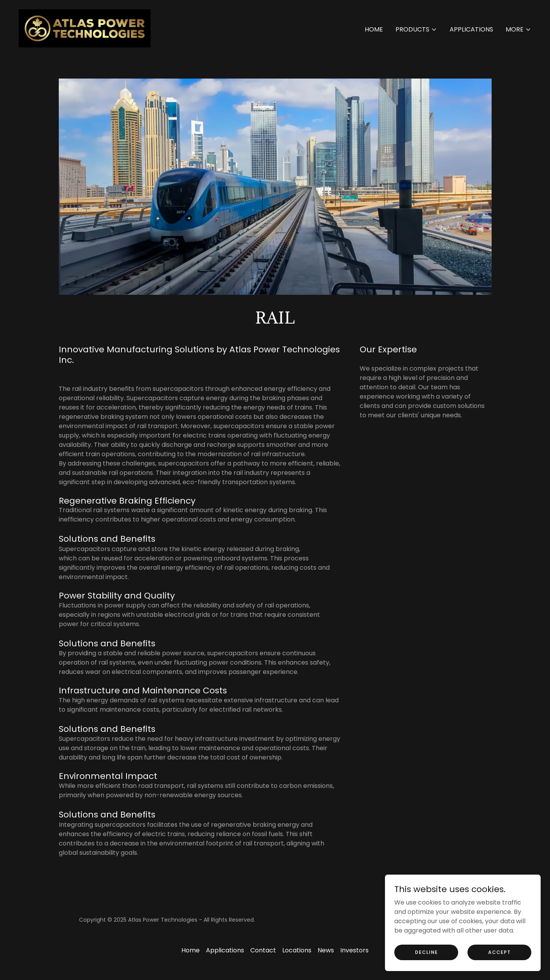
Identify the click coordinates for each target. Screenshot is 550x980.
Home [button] (191, 950)
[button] (416, 30)
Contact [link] (263, 950)
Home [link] (374, 29)
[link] (85, 28)
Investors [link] (354, 950)
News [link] (326, 950)
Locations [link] (297, 950)
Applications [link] (471, 29)
